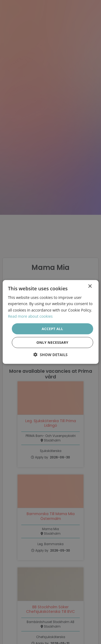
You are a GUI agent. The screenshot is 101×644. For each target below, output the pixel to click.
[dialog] (50, 322)
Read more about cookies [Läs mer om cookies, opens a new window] (30, 316)
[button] (50, 355)
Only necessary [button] (52, 342)
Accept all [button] (53, 329)
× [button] (90, 286)
